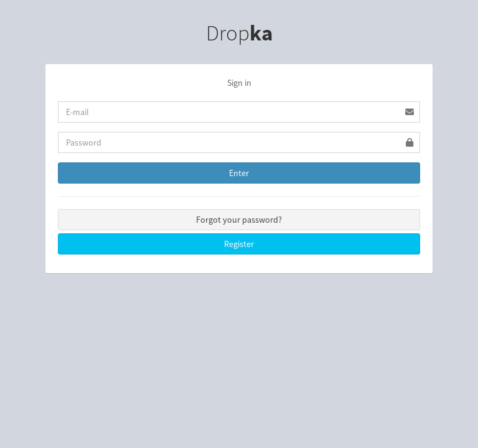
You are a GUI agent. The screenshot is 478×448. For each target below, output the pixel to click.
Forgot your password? (239, 220)
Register (239, 244)
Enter (239, 173)
